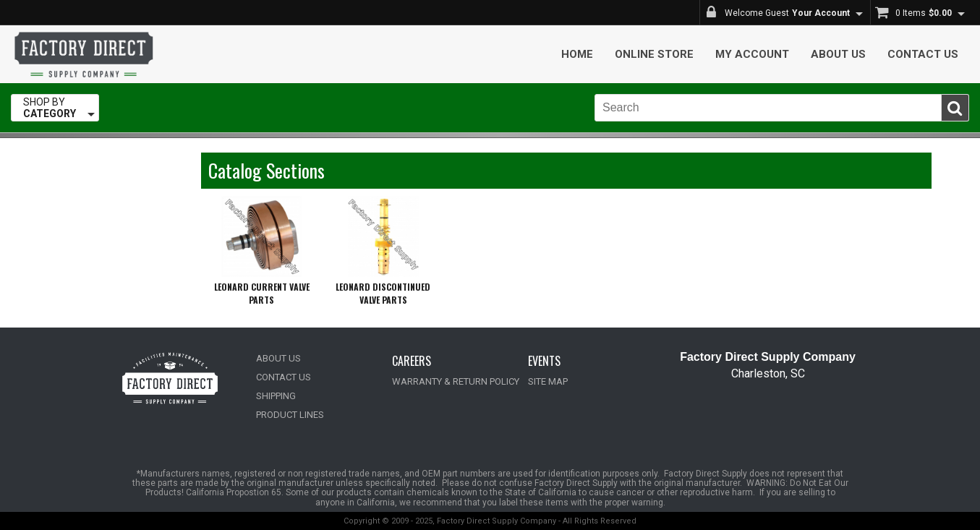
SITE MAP (548, 381)
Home (577, 54)
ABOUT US (278, 358)
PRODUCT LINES (290, 415)
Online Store (654, 54)
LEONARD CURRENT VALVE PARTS (262, 293)
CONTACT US (284, 377)
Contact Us (923, 54)
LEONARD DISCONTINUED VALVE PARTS (383, 293)
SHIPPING (276, 396)
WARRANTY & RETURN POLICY (456, 381)
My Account (752, 54)
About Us (838, 54)
